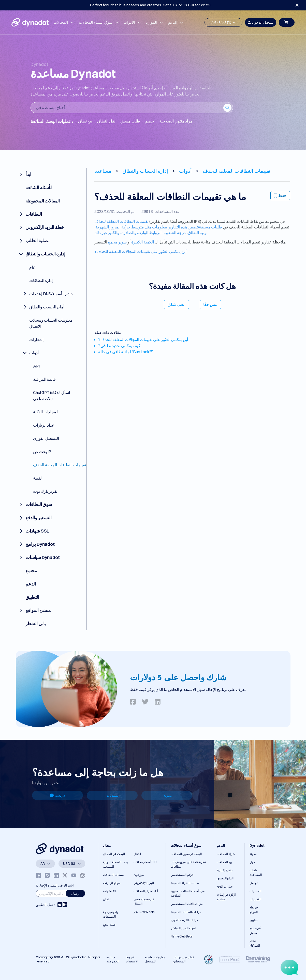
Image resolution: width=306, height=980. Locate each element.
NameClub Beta (182, 936)
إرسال (75, 893)
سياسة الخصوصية (113, 959)
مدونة (168, 795)
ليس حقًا (210, 304)
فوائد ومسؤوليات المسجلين (183, 959)
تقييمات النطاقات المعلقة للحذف (121, 221)
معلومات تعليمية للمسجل (155, 959)
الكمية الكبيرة (143, 242)
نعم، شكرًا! (176, 304)
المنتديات (113, 795)
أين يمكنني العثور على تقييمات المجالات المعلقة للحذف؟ (140, 251)
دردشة (57, 795)
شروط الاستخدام (132, 959)
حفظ (280, 195)
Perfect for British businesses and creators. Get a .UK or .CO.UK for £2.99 (150, 5)
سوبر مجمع (117, 242)
